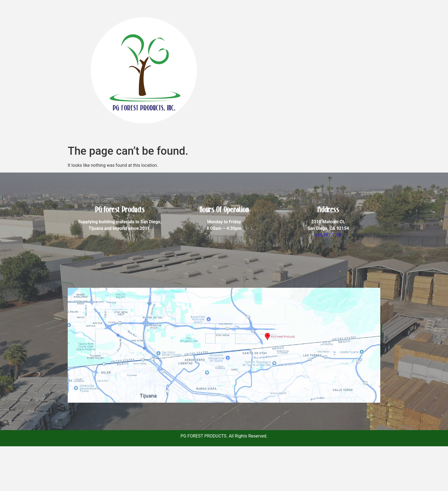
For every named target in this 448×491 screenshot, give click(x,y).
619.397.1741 (328, 235)
